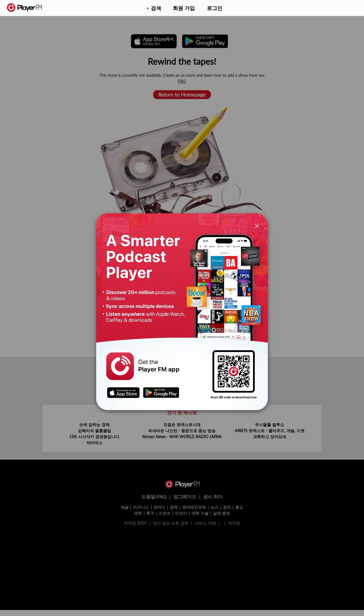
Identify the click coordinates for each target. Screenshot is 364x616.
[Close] (257, 226)
